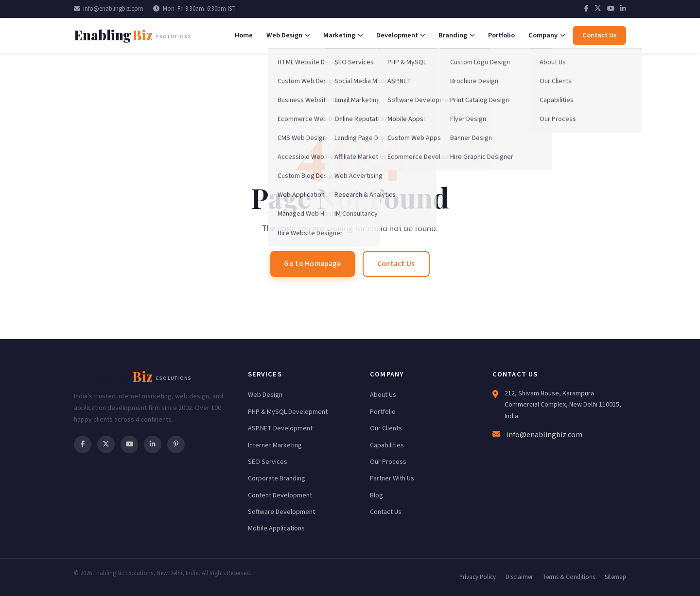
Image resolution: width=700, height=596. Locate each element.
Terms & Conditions (569, 577)
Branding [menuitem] (456, 35)
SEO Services (268, 462)
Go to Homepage (312, 264)
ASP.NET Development (280, 428)
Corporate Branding (277, 478)
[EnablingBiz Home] (133, 35)
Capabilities (387, 445)
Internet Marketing (275, 445)
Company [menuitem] (547, 35)
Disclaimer (519, 577)
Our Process (388, 462)
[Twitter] (598, 9)
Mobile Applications (276, 528)
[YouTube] (611, 9)
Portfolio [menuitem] (501, 35)
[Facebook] (586, 9)
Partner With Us (392, 478)
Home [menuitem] (244, 35)
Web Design (265, 395)
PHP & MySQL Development (288, 412)
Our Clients (386, 428)
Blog (376, 495)
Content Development (280, 495)
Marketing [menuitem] (343, 35)
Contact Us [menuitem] (599, 35)
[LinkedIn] (623, 9)
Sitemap (615, 577)
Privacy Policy (478, 577)
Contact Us (396, 264)
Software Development (281, 512)
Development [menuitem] (401, 35)
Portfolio (383, 412)
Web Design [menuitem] (288, 35)
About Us (383, 395)
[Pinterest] (176, 444)
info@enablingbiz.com (109, 9)
